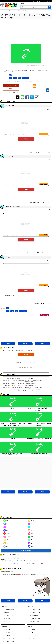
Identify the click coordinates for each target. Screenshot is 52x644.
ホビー (15, 78)
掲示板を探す (34, 616)
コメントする (26, 354)
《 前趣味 (8, 344)
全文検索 (22, 4)
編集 (48, 90)
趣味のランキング (12, 11)
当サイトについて (9, 610)
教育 (6, 546)
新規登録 (19, 575)
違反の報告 (7, 629)
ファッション (8, 537)
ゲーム (6, 521)
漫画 (6, 524)
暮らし (31, 540)
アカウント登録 (35, 622)
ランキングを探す (35, 610)
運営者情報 (7, 619)
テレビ (31, 527)
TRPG (10, 78)
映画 (6, 527)
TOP (6, 11)
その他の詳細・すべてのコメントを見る (42, 303)
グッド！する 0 (45, 315)
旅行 (30, 533)
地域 (30, 546)
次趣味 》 (42, 344)
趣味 (10, 75)
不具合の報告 (8, 632)
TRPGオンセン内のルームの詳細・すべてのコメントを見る (37, 253)
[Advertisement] (26, 32)
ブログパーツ (34, 632)
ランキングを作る (35, 613)
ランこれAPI (34, 635)
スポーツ (7, 533)
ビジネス (31, 543)
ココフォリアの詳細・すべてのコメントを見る (40, 152)
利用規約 (7, 613)
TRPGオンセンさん (42, 86)
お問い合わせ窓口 (9, 638)
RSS (5, 622)
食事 (6, 540)
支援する (33, 629)
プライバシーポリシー (10, 616)
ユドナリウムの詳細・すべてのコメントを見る (40, 202)
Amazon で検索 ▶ (44, 134)
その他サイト (34, 638)
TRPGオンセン (25, 78)
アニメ (31, 521)
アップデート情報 (9, 641)
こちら (6, 83)
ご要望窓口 (7, 635)
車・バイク (32, 530)
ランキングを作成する (26, 551)
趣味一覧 (25, 344)
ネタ (6, 543)
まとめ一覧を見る (35, 619)
